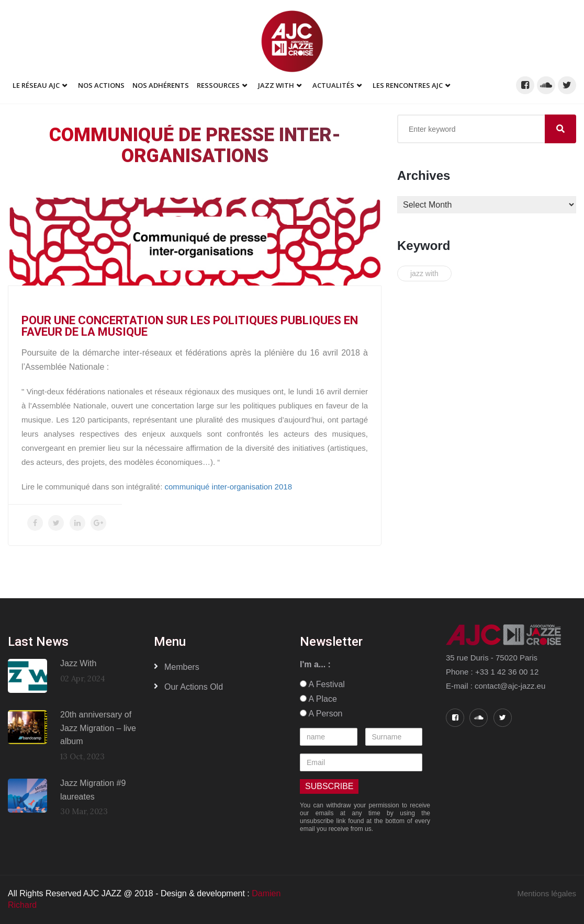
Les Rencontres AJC (408, 85)
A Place (318, 699)
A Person (321, 714)
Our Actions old (194, 687)
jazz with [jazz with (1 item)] (424, 273)
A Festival (322, 684)
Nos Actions (101, 85)
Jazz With (276, 85)
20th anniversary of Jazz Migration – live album (98, 728)
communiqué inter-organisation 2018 (228, 487)
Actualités (333, 85)
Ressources (218, 85)
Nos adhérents (161, 85)
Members (182, 667)
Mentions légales (547, 893)
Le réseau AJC (36, 85)
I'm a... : (315, 664)
